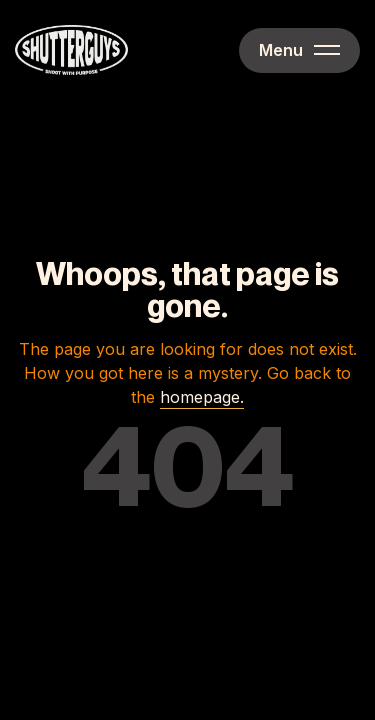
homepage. (202, 397)
